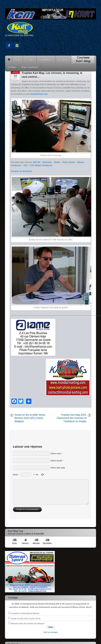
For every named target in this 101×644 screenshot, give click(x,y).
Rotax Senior (69, 162)
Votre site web (58, 468)
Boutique (12, 67)
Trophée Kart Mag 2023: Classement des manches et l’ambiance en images (71, 418)
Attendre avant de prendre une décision (28, 623)
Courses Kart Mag (83, 59)
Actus (17, 59)
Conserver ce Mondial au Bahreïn (25, 613)
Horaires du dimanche (21, 171)
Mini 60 (37, 162)
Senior (57, 162)
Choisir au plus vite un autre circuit (26, 618)
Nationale (47, 162)
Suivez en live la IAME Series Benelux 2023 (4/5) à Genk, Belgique (30, 418)
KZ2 (26, 165)
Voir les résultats (51, 632)
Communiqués (46, 59)
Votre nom (56, 453)
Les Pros (30, 59)
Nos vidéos (63, 59)
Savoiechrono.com (39, 94)
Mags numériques (30, 67)
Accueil (9, 59)
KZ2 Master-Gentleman (41, 165)
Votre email (56, 461)
